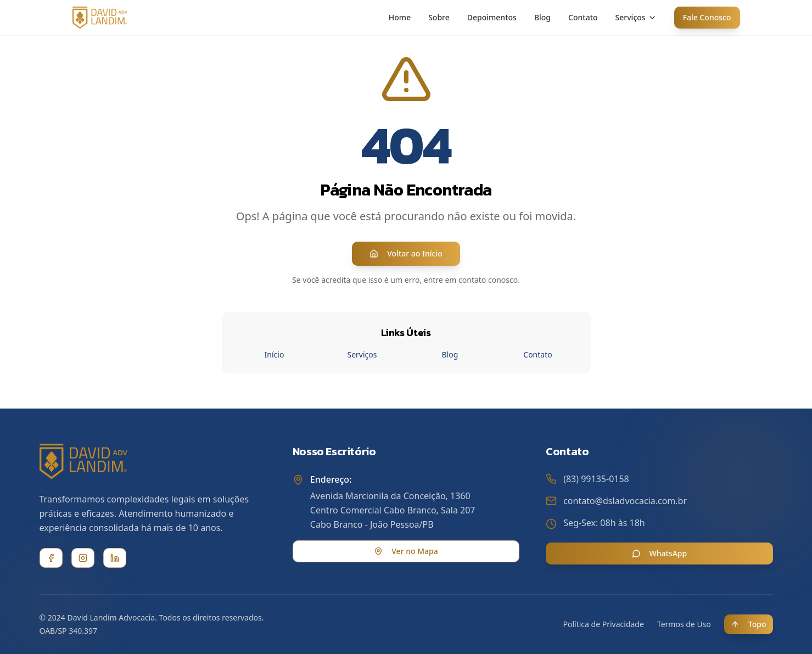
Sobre (439, 17)
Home (400, 17)
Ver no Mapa (406, 551)
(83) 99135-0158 (596, 479)
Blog (542, 17)
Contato (583, 17)
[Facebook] (51, 558)
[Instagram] (83, 558)
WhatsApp (660, 553)
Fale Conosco (707, 17)
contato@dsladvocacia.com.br (625, 501)
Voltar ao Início (406, 253)
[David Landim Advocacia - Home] (100, 18)
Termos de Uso (684, 624)
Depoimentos (492, 17)
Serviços (636, 17)
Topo (749, 624)
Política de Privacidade (604, 624)
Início (275, 354)
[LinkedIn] (115, 558)
